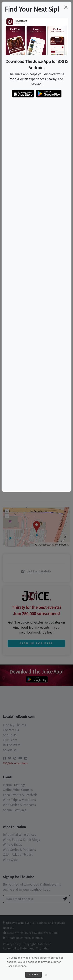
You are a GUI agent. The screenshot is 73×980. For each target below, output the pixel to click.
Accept (33, 975)
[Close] (46, 975)
